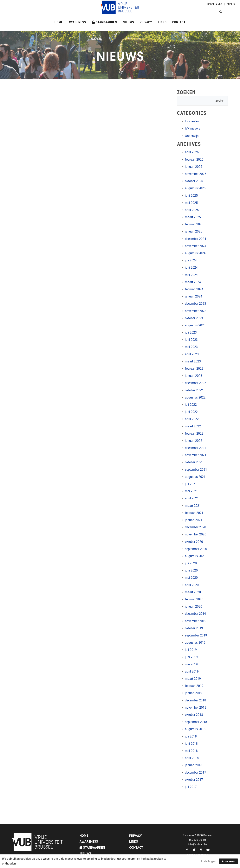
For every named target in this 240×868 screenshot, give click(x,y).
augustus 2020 (195, 556)
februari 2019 (194, 686)
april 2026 (192, 152)
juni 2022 (191, 412)
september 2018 (196, 722)
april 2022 (192, 419)
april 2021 (192, 498)
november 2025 (196, 174)
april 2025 (192, 210)
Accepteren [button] (228, 861)
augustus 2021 (195, 477)
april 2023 (192, 354)
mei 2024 (191, 275)
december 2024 (195, 239)
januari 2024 (194, 296)
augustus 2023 (195, 325)
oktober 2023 (194, 318)
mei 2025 (191, 203)
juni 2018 (191, 744)
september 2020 (196, 549)
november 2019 (196, 621)
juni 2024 (191, 268)
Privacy (146, 22)
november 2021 (196, 455)
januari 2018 (194, 765)
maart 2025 (193, 217)
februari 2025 (194, 224)
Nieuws (128, 22)
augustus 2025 (195, 188)
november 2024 (196, 246)
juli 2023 (191, 332)
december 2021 (195, 448)
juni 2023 (191, 340)
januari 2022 (194, 441)
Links (162, 22)
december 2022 (195, 383)
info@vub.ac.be (198, 844)
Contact (179, 22)
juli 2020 (191, 563)
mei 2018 (191, 751)
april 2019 (192, 671)
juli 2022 (191, 405)
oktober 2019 (194, 628)
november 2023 (196, 311)
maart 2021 (193, 506)
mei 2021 (191, 491)
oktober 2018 (194, 715)
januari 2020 (194, 606)
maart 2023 (193, 361)
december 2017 (195, 772)
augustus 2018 (195, 729)
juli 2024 (191, 260)
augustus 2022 (195, 397)
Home (59, 22)
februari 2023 (194, 369)
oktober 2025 (194, 181)
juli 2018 (191, 736)
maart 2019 (193, 679)
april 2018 (192, 758)
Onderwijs (192, 136)
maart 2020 (193, 592)
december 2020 (195, 527)
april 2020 (192, 585)
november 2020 (196, 534)
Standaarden (104, 22)
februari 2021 (194, 513)
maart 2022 (193, 426)
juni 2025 (191, 196)
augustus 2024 (195, 253)
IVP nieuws (192, 128)
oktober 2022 (194, 390)
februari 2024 (194, 289)
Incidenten (192, 121)
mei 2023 (191, 347)
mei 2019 (191, 664)
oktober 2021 (194, 462)
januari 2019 (194, 693)
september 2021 (196, 470)
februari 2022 (194, 434)
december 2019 (195, 614)
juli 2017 (191, 787)
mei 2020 (191, 578)
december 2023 (195, 304)
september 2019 (196, 635)
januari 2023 (194, 376)
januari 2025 (194, 231)
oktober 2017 (194, 780)
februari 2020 (194, 599)
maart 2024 (193, 282)
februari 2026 (194, 160)
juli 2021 (191, 484)
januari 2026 (194, 167)
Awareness (77, 22)
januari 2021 (194, 520)
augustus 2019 (195, 643)
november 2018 (196, 708)
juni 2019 (191, 657)
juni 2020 (191, 570)
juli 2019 (191, 650)
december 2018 (195, 700)
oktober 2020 (194, 542)
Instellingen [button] (209, 861)
